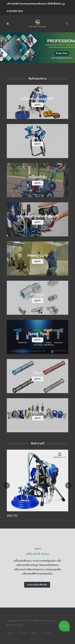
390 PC (12, 516)
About (10, 633)
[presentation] (7, 485)
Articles (23, 633)
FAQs (35, 633)
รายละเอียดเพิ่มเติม (37, 585)
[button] (33, 58)
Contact (47, 633)
